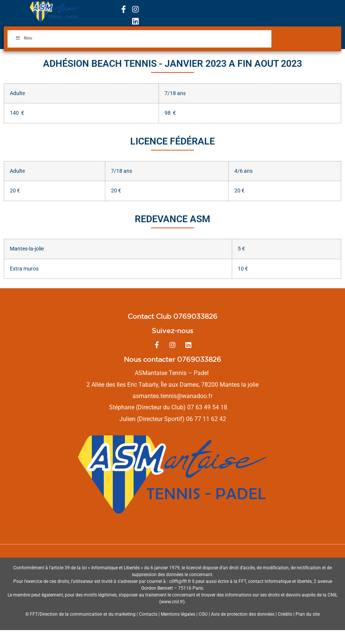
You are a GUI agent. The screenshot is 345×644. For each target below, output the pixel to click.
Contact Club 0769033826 (172, 316)
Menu (24, 38)
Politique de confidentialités (172, 637)
